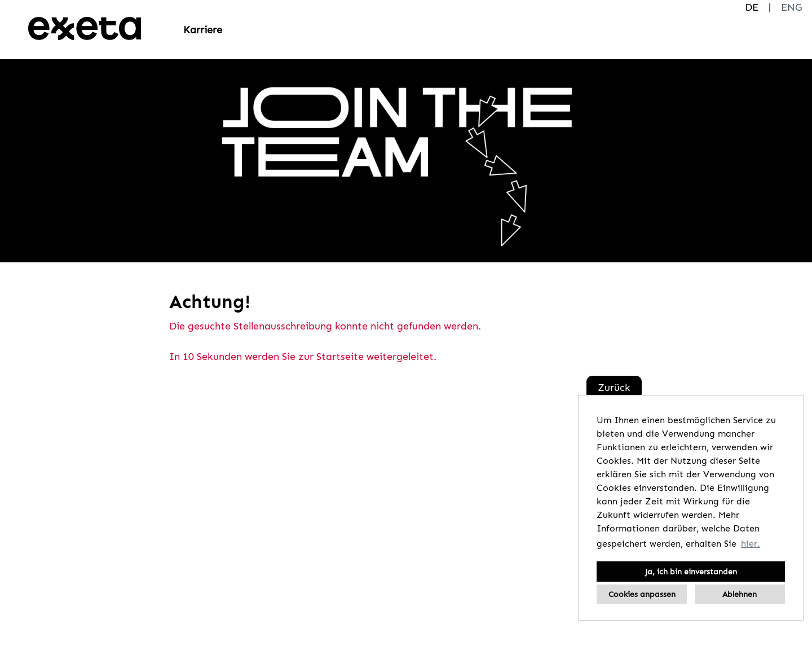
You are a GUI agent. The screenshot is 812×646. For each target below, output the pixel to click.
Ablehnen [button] (740, 594)
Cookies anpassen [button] (642, 594)
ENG (791, 7)
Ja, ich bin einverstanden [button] (691, 572)
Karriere (203, 30)
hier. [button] (751, 544)
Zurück (614, 388)
